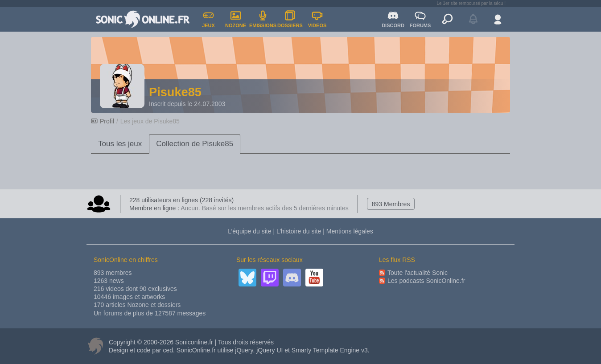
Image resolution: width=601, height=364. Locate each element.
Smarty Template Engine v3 (330, 350)
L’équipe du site (249, 231)
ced (168, 350)
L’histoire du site (299, 231)
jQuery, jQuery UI (259, 350)
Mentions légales (350, 231)
